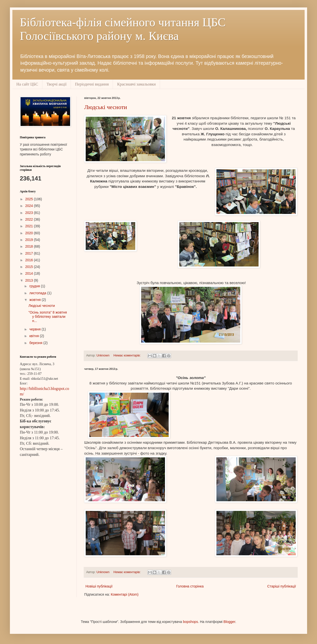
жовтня (35, 300)
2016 (30, 260)
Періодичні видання (92, 84)
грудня (35, 286)
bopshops (191, 622)
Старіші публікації (282, 586)
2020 (30, 233)
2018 (30, 246)
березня (36, 343)
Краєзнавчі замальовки (136, 84)
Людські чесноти (106, 107)
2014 (30, 273)
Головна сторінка (190, 586)
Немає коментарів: (127, 355)
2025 (30, 199)
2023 (30, 213)
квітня (34, 336)
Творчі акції (57, 84)
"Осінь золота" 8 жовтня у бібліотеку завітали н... (48, 317)
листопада (38, 293)
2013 (30, 280)
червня (35, 329)
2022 (30, 219)
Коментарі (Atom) (125, 594)
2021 (30, 226)
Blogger (229, 622)
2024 (30, 206)
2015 (30, 267)
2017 (30, 253)
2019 (30, 240)
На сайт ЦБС (27, 84)
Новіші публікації (99, 586)
